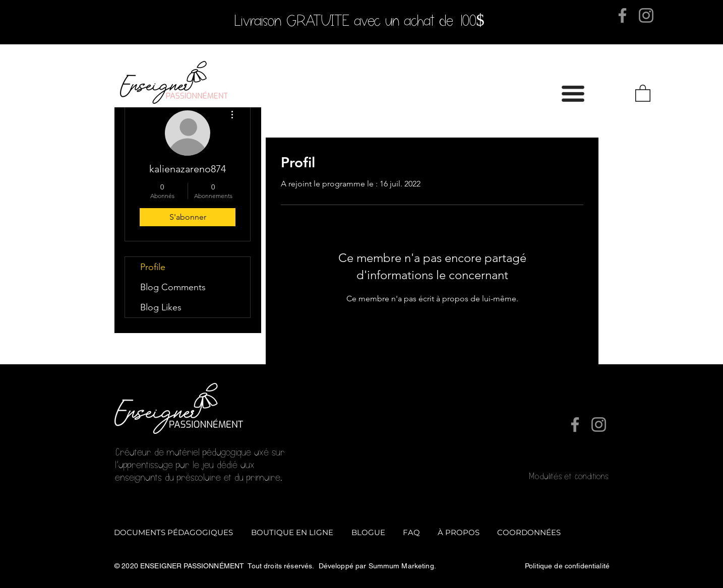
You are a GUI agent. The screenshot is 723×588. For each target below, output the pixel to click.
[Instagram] (646, 15)
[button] (573, 94)
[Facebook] (622, 15)
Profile (153, 267)
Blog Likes (161, 307)
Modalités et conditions (568, 476)
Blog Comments (173, 287)
